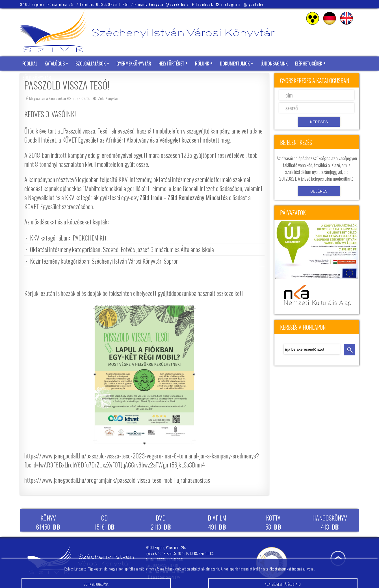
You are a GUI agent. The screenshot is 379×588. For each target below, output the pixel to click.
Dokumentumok (235, 64)
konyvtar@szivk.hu (167, 4)
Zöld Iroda (151, 197)
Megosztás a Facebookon (46, 98)
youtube (254, 4)
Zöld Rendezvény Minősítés (198, 197)
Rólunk (202, 64)
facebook (203, 4)
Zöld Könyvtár (37, 78)
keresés (350, 350)
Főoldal (30, 64)
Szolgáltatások (91, 64)
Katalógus (55, 64)
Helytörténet (171, 64)
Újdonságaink (274, 64)
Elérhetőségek (309, 64)
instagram (229, 4)
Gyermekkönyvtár (134, 64)
